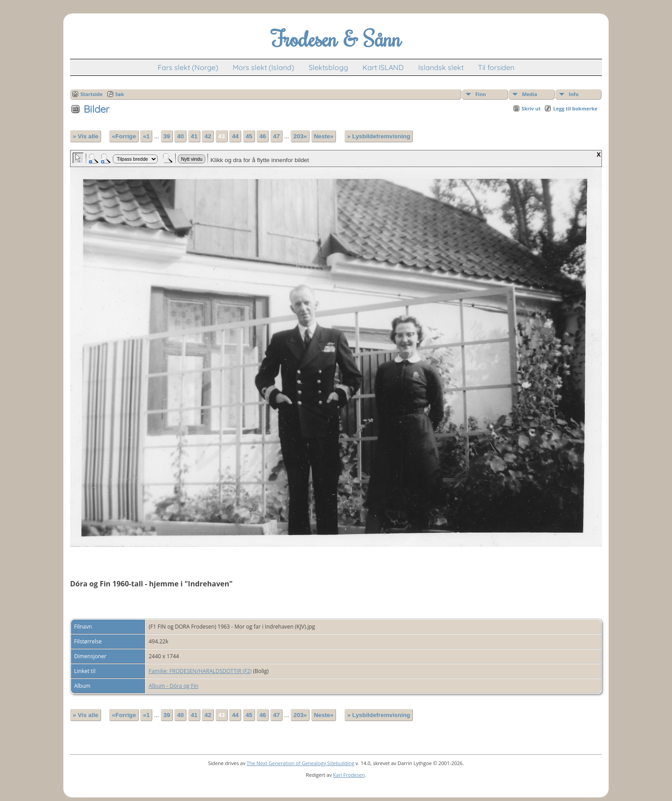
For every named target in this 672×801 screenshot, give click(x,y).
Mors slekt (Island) (263, 67)
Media (530, 94)
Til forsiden (496, 67)
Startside (92, 94)
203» (300, 136)
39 (167, 136)
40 (180, 136)
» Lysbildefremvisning (379, 136)
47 (276, 136)
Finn (481, 94)
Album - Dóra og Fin (174, 686)
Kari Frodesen (349, 775)
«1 (146, 136)
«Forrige (124, 136)
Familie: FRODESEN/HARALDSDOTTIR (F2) (200, 671)
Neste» (324, 136)
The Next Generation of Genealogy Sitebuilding (301, 763)
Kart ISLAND (383, 67)
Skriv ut (531, 108)
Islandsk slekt (441, 67)
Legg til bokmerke (575, 108)
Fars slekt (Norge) (188, 67)
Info (574, 94)
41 (194, 136)
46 (263, 136)
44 (235, 136)
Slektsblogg (328, 67)
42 (208, 136)
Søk (120, 94)
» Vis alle (86, 136)
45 (249, 136)
